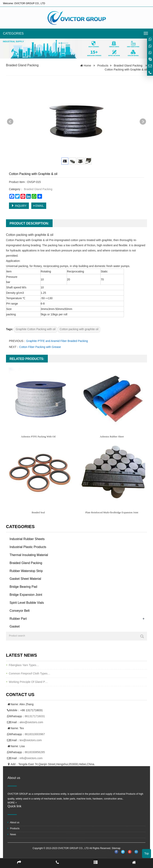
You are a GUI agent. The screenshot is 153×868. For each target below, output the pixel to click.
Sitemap (116, 848)
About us (13, 822)
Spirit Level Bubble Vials (27, 603)
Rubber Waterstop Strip (26, 571)
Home (87, 66)
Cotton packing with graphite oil (79, 329)
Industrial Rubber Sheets (27, 539)
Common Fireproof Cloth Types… (29, 673)
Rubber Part (18, 619)
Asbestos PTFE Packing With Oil (38, 436)
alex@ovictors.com (31, 722)
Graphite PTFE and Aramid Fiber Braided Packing (57, 341)
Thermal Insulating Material (29, 555)
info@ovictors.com (31, 758)
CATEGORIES (13, 33)
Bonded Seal (38, 512)
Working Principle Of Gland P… (28, 682)
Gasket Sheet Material (25, 579)
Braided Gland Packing (22, 65)
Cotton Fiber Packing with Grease (40, 347)
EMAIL (39, 206)
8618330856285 (35, 752)
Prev (10, 122)
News (12, 834)
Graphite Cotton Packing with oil (36, 329)
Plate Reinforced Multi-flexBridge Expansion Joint (112, 512)
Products (103, 66)
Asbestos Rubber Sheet (112, 436)
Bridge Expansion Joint (26, 595)
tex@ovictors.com (31, 740)
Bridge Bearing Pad (23, 587)
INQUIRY (19, 206)
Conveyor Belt (20, 611)
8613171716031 (35, 716)
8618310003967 (35, 734)
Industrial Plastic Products (28, 547)
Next (143, 122)
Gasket (15, 626)
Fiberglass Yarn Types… (24, 665)
